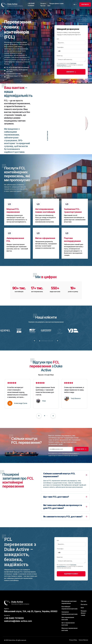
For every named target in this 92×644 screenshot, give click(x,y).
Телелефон (71, 49)
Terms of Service (83, 640)
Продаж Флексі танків (84, 613)
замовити (71, 72)
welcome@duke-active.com (18, 621)
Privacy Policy (73, 640)
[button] (34, 341)
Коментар (71, 58)
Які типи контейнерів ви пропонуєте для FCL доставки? (63, 507)
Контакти (85, 4)
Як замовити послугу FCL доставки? (63, 517)
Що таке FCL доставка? (56, 497)
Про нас (43, 6)
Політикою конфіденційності (70, 453)
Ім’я (71, 41)
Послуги (44, 4)
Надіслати (81, 449)
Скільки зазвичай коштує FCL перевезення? (59, 475)
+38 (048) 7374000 (31, 4)
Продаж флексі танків (56, 3)
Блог (49, 6)
